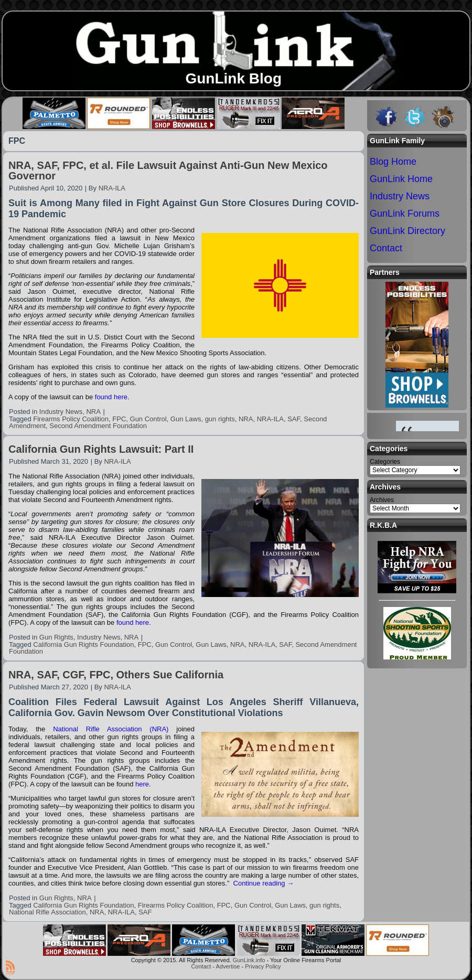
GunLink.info (249, 960)
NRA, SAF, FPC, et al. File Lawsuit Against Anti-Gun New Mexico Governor (168, 171)
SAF (294, 419)
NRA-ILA (112, 188)
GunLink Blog (233, 78)
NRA (93, 412)
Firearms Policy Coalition (71, 419)
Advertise (228, 966)
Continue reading (264, 883)
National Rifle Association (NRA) (111, 729)
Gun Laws (186, 419)
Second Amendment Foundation (98, 426)
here (142, 784)
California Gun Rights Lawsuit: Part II (101, 449)
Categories (385, 462)
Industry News (61, 412)
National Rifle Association (47, 912)
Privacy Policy (263, 966)
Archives (382, 500)
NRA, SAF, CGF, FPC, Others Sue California (116, 675)
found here (111, 397)
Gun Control (148, 419)
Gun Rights (56, 637)
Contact (201, 966)
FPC (119, 419)
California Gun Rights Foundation (83, 645)
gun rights (220, 419)
